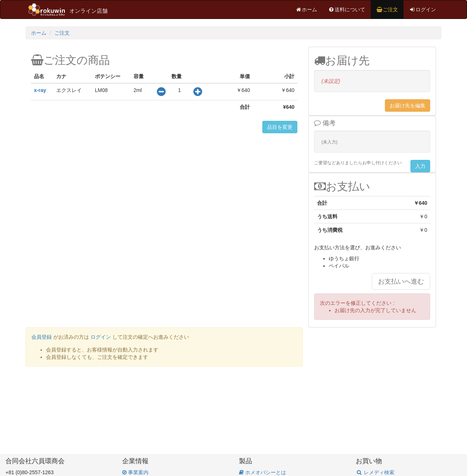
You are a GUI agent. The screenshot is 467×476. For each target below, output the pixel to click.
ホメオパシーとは (263, 472)
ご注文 (387, 9)
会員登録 (42, 337)
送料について (347, 9)
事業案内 (135, 472)
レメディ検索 (375, 472)
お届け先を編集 (408, 105)
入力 (420, 166)
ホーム (306, 9)
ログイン (422, 9)
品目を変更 (280, 127)
